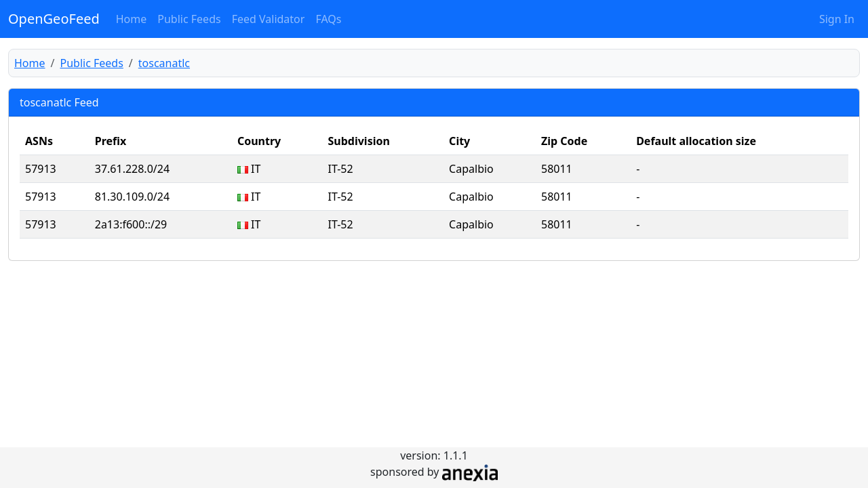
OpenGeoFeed (54, 19)
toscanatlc (164, 63)
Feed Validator (269, 19)
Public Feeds (189, 19)
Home (132, 19)
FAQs (328, 19)
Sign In (837, 19)
